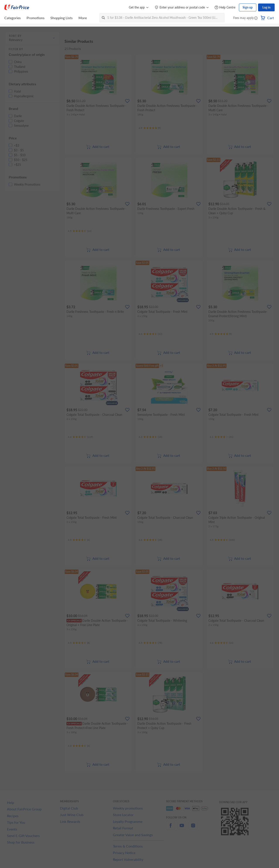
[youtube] (182, 828)
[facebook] (170, 828)
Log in (266, 7)
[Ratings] (150, 128)
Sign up (248, 7)
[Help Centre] (225, 8)
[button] (256, 18)
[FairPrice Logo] (17, 7)
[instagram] (193, 828)
